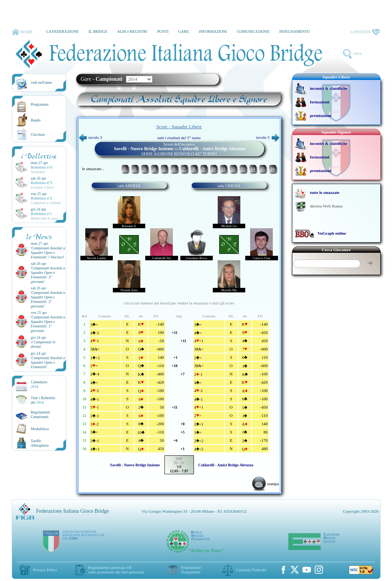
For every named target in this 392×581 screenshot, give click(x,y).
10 (213, 169)
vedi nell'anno (42, 82)
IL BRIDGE (98, 32)
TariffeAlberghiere (40, 443)
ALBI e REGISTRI (132, 32)
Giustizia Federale (251, 570)
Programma (40, 104)
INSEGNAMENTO (294, 32)
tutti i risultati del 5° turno (179, 138)
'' (48, 253)
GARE (184, 32)
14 (253, 169)
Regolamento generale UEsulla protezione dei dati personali (116, 570)
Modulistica (40, 429)
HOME (22, 32)
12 (233, 169)
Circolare (38, 134)
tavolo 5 (268, 137)
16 (273, 169)
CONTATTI (365, 32)
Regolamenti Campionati (41, 414)
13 (243, 169)
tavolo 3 (91, 137)
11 (224, 169)
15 (263, 169)
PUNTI (163, 32)
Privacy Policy (45, 570)
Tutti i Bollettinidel (43, 400)
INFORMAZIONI (213, 32)
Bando (36, 120)
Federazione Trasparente (191, 570)
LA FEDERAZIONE (62, 32)
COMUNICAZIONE (253, 32)
